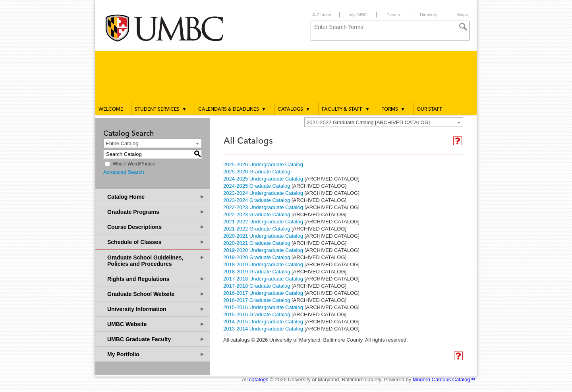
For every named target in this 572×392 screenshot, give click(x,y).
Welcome (111, 110)
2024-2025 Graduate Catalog (257, 186)
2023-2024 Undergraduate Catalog (263, 193)
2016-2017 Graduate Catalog (257, 300)
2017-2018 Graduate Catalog (257, 286)
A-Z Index (322, 15)
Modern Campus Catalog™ (444, 380)
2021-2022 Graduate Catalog (257, 229)
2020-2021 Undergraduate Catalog (263, 236)
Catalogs (294, 109)
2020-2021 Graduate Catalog (257, 243)
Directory (429, 15)
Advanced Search (124, 172)
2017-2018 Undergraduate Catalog (263, 279)
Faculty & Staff (346, 109)
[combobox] (384, 122)
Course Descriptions (156, 227)
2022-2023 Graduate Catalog (257, 214)
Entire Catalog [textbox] (122, 143)
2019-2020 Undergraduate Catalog (263, 250)
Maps (463, 15)
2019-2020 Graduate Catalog (257, 257)
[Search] (463, 27)
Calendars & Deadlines (232, 109)
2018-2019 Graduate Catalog (257, 272)
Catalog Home (156, 197)
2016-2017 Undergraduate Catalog (263, 293)
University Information (156, 309)
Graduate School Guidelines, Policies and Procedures (156, 260)
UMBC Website (156, 324)
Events (393, 15)
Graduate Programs (156, 212)
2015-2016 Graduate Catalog (257, 314)
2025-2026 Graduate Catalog (257, 172)
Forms (393, 109)
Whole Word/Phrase (134, 164)
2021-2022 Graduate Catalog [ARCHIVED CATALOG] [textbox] (368, 122)
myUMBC (358, 15)
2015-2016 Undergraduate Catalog (263, 307)
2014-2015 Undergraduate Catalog (263, 322)
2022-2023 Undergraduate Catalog (263, 207)
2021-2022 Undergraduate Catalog (263, 222)
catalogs (259, 380)
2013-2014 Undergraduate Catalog (263, 329)
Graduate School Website (156, 294)
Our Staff (430, 110)
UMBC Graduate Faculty (156, 339)
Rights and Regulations (156, 279)
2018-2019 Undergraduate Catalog (263, 264)
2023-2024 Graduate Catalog (257, 200)
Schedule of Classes (156, 242)
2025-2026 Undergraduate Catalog (263, 164)
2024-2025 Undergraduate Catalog (263, 179)
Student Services (161, 109)
